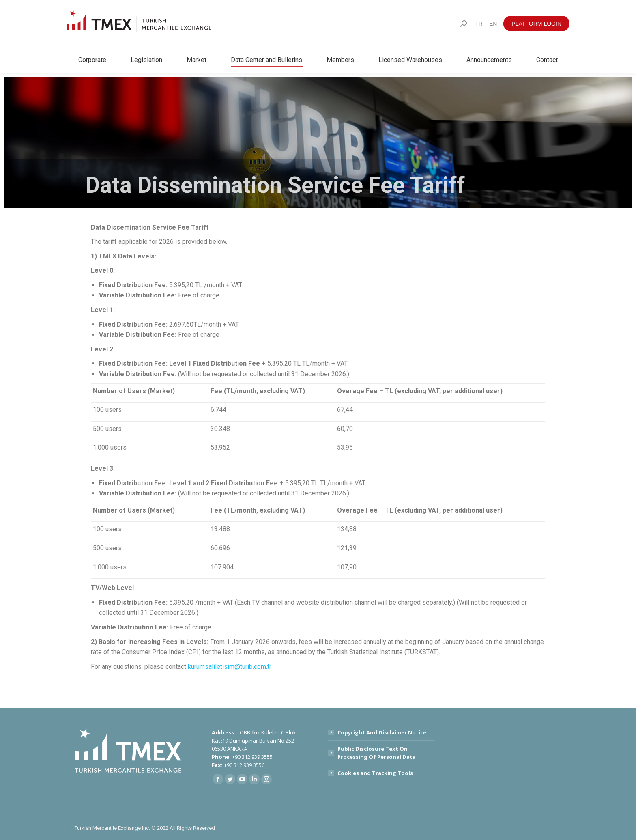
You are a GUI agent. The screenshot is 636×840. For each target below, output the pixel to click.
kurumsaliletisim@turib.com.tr (230, 667)
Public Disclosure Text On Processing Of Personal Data (377, 753)
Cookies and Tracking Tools (375, 773)
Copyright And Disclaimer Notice (382, 732)
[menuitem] (479, 24)
